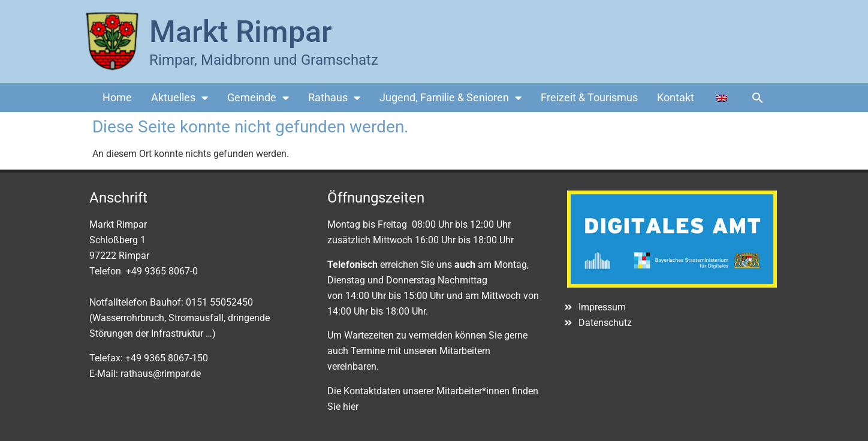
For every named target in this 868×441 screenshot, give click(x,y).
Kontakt (676, 97)
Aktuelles (180, 98)
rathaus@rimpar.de (161, 374)
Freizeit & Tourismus (589, 97)
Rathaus (334, 98)
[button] (758, 98)
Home (117, 97)
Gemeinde (258, 98)
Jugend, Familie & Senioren (450, 98)
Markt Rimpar (241, 32)
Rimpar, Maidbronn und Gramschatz (264, 60)
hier (351, 407)
